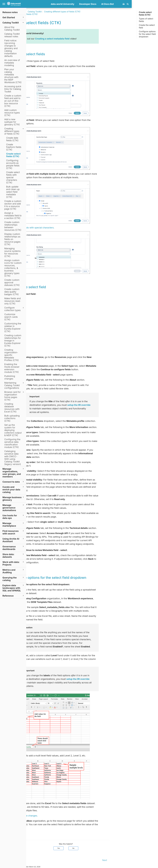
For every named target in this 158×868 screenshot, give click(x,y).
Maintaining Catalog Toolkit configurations (14, 385)
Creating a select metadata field (79, 39)
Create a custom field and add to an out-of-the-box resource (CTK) (13, 101)
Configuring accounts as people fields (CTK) (13, 164)
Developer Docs (114, 4)
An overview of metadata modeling (12, 63)
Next (131, 860)
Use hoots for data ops (14, 517)
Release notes (10, 12)
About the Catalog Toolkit (12, 28)
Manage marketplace (14, 524)
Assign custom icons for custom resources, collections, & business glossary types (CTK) (13, 268)
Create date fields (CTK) (12, 139)
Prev (31, 860)
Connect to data (14, 482)
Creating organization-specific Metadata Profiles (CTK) (11, 355)
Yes (85, 848)
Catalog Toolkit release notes (12, 35)
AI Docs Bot (134, 4)
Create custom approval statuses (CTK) (12, 282)
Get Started (14, 17)
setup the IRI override (105, 405)
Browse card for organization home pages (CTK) (14, 396)
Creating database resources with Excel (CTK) (12, 408)
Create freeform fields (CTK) (14, 147)
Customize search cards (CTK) (11, 317)
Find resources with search (14, 532)
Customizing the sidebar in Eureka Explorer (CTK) (13, 327)
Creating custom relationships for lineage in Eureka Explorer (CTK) (13, 341)
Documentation (44, 12)
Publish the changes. (53, 816)
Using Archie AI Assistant (14, 540)
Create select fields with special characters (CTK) (13, 177)
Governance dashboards (14, 548)
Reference (14, 596)
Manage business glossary (14, 499)
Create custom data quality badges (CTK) (12, 292)
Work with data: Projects (14, 563)
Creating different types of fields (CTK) (14, 131)
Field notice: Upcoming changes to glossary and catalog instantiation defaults (11, 48)
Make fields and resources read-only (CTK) (13, 301)
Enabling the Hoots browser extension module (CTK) (12, 368)
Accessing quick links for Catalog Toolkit (13, 89)
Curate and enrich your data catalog (14, 489)
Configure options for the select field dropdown (147, 34)
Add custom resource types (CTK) (12, 113)
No (100, 848)
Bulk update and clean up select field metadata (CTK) (13, 192)
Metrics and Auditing (14, 571)
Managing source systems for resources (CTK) (12, 252)
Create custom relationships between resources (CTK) (13, 226)
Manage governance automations (14, 508)
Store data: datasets (14, 555)
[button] (154, 4)
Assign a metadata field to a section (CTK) (13, 216)
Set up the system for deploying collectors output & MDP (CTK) (13, 430)
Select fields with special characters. (61, 228)
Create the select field (147, 26)
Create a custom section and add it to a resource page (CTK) (13, 205)
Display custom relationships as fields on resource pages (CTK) (12, 239)
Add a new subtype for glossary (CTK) (12, 122)
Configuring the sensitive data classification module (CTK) (12, 443)
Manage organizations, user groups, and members (14, 473)
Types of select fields (146, 20)
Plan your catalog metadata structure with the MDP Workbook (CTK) (13, 76)
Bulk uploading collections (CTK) (12, 418)
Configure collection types (14, 309)
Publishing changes (10, 377)
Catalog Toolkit (14, 23)
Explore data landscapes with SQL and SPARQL (14, 588)
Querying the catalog (14, 579)
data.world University (89, 4)
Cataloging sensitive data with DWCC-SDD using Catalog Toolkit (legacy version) (13, 458)
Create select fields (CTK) (13, 155)
